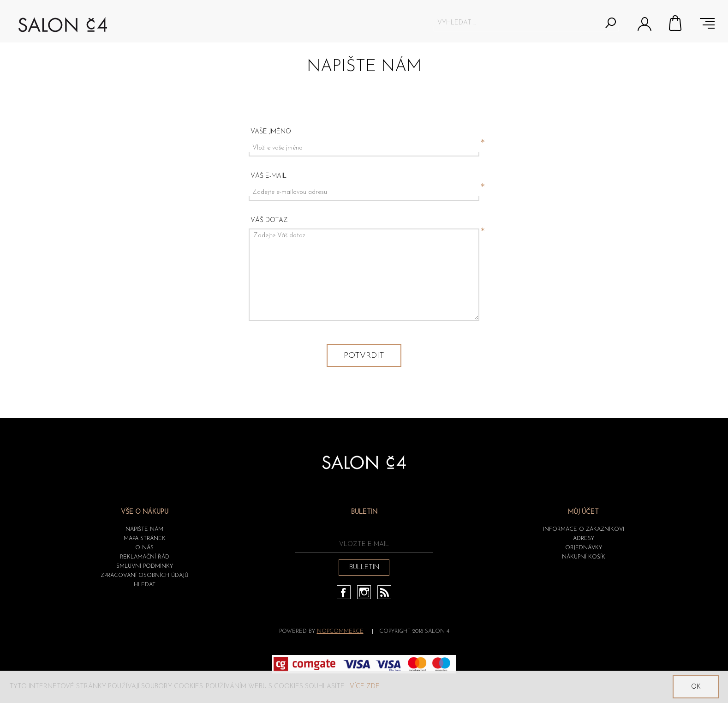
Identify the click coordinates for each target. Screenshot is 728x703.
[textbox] (518, 23)
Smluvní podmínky (145, 566)
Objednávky (584, 548)
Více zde (365, 687)
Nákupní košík (676, 23)
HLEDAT (145, 585)
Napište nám (144, 529)
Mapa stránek (145, 539)
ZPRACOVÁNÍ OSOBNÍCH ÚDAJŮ (144, 576)
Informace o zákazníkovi (584, 529)
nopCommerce (340, 631)
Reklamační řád (145, 557)
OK (696, 687)
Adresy (584, 539)
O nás (144, 548)
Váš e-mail (269, 176)
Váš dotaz (269, 220)
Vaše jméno (271, 132)
